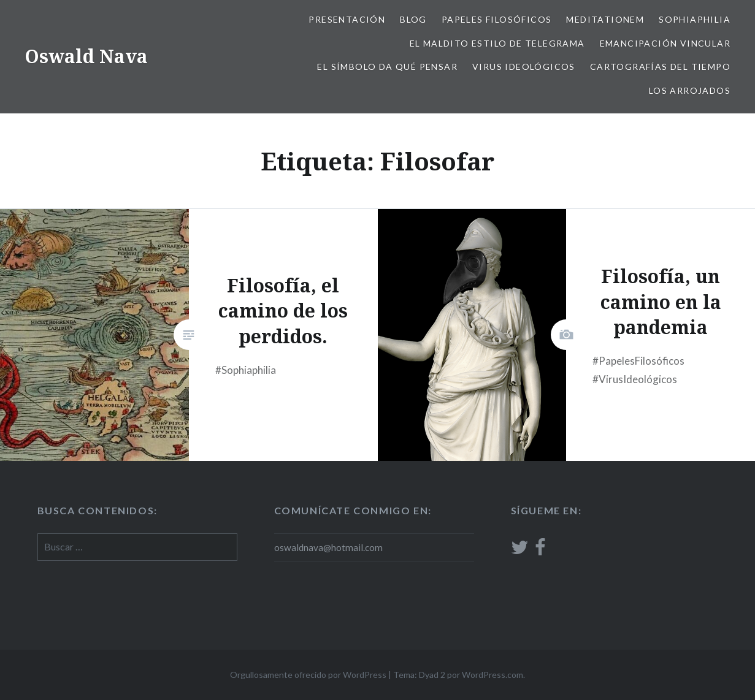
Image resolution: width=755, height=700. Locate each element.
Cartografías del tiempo (660, 67)
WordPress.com (492, 675)
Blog (413, 19)
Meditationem (605, 19)
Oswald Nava (86, 56)
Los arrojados (690, 90)
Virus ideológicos (524, 67)
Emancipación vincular (665, 43)
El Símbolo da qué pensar (387, 67)
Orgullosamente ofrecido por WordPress (308, 675)
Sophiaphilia (695, 19)
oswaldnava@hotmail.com (328, 547)
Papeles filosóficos (497, 19)
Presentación (347, 19)
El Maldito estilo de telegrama (497, 43)
